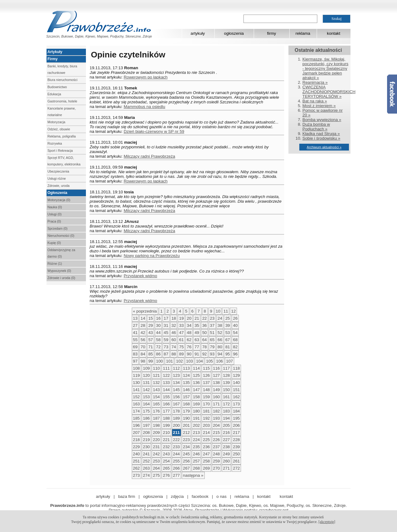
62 (189, 340)
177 (166, 411)
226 (216, 440)
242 (156, 454)
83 (135, 354)
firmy (272, 33)
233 (176, 447)
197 (146, 425)
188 (166, 418)
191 (196, 418)
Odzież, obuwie (59, 129)
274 (146, 475)
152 (136, 397)
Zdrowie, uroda (58, 186)
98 (143, 361)
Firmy (53, 59)
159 (206, 397)
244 (176, 454)
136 (196, 383)
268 (196, 468)
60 (174, 340)
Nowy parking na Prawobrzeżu (152, 256)
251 (136, 461)
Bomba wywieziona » (322, 120)
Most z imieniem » (319, 106)
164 (146, 404)
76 (189, 347)
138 (216, 383)
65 (212, 340)
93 (212, 354)
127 (216, 375)
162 (236, 397)
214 (206, 433)
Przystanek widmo (141, 276)
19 (181, 318)
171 (216, 404)
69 (135, 347)
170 (206, 404)
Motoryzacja (56, 122)
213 (196, 433)
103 (190, 361)
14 (143, 318)
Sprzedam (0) (58, 228)
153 (146, 397)
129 (236, 375)
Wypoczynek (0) (59, 271)
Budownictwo (57, 87)
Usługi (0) (55, 214)
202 (196, 425)
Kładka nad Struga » (321, 134)
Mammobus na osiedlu (145, 107)
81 (227, 347)
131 (146, 383)
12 (233, 311)
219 (146, 440)
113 (186, 368)
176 (156, 411)
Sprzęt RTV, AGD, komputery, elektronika (64, 161)
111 (166, 368)
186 (146, 418)
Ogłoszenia (57, 193)
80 (220, 347)
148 (206, 390)
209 (156, 433)
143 (156, 390)
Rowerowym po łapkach (146, 77)
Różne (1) (55, 264)
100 (159, 361)
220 (156, 440)
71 (151, 347)
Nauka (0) (55, 207)
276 (166, 475)
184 (236, 411)
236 (206, 447)
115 (206, 368)
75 (181, 347)
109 (146, 368)
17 (166, 318)
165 (156, 404)
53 (227, 333)
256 (186, 461)
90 (189, 354)
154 (156, 397)
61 (181, 340)
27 (135, 325)
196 (136, 425)
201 (186, 425)
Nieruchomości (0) (61, 236)
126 (206, 375)
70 (143, 347)
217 (236, 433)
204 (216, 425)
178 (176, 411)
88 (174, 354)
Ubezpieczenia (58, 171)
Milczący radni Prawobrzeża (149, 156)
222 (176, 440)
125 (196, 375)
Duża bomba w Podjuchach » (316, 127)
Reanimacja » (315, 82)
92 (205, 354)
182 (216, 411)
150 (226, 390)
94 (220, 354)
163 (136, 404)
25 (227, 318)
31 (166, 325)
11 (226, 311)
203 (206, 425)
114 (196, 368)
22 (205, 318)
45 (166, 333)
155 (166, 397)
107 (230, 361)
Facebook (392, 94)
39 (227, 325)
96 (235, 354)
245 (186, 454)
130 (136, 383)
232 (166, 447)
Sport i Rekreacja (60, 151)
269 (206, 468)
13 (135, 318)
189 (176, 418)
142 (146, 390)
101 (169, 361)
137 (206, 383)
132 (156, 383)
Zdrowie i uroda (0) (61, 278)
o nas (222, 496)
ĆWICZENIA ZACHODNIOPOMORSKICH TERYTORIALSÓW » (329, 92)
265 (166, 468)
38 (220, 325)
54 (235, 333)
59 (166, 340)
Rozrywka (55, 143)
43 (151, 333)
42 (143, 333)
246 (196, 454)
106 (219, 361)
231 (156, 447)
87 (166, 354)
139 (226, 383)
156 (176, 397)
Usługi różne (57, 178)
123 (176, 375)
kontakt (334, 33)
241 (146, 454)
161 (226, 397)
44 (158, 333)
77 (197, 347)
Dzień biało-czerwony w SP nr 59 (154, 131)
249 (226, 454)
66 (220, 340)
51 (212, 333)
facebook (200, 496)
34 (189, 325)
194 (226, 418)
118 (236, 368)
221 (166, 440)
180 (196, 411)
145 (176, 390)
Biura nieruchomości (62, 80)
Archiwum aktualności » (324, 147)
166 (166, 404)
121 (156, 375)
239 (236, 447)
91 (197, 354)
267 (186, 468)
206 (236, 425)
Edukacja (54, 94)
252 (146, 461)
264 (156, 468)
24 (220, 318)
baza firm (127, 496)
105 (209, 361)
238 (226, 447)
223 (186, 440)
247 (206, 454)
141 (136, 390)
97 (135, 361)
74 (174, 347)
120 (146, 375)
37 (212, 325)
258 (206, 461)
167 (176, 404)
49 (197, 333)
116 (216, 368)
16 (158, 318)
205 (226, 425)
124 (186, 375)
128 (226, 375)
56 (143, 340)
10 (218, 311)
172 (226, 404)
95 (227, 354)
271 (226, 468)
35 (197, 325)
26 (235, 318)
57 (151, 340)
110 (156, 368)
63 (197, 340)
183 (226, 411)
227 (226, 440)
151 (236, 390)
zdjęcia (177, 496)
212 (186, 433)
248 (216, 454)
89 (181, 354)
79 (212, 347)
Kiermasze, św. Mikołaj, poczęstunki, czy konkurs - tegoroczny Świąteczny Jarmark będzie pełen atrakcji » (325, 68)
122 (166, 375)
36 (205, 325)
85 (151, 354)
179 (186, 411)
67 (227, 340)
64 (205, 340)
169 (196, 404)
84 (143, 354)
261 (236, 461)
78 (205, 347)
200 (176, 425)
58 (158, 340)
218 (136, 440)
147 (196, 390)
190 (186, 418)
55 (135, 340)
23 (212, 318)
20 (189, 318)
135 (186, 383)
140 (236, 383)
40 (235, 325)
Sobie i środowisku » (321, 138)
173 (236, 404)
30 (158, 325)
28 (143, 325)
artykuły (198, 33)
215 (216, 433)
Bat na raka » (315, 101)
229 (136, 447)
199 (166, 425)
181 (206, 411)
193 (216, 418)
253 (156, 461)
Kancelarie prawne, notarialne (62, 112)
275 (156, 475)
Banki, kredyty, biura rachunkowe (62, 69)
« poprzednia (145, 311)
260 (226, 461)
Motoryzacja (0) (59, 200)
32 (174, 325)
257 (196, 461)
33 (181, 325)
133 (166, 383)
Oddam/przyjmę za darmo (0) (61, 253)
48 (189, 333)
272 (236, 468)
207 (136, 433)
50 (205, 333)
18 (174, 318)
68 (235, 340)
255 (176, 461)
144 (166, 390)
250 (236, 454)
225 (206, 440)
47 (181, 333)
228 (236, 440)
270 (216, 468)
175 (146, 411)
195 (236, 418)
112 (176, 368)
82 (235, 347)
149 (216, 390)
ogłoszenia (234, 33)
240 (136, 454)
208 (146, 433)
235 (196, 447)
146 (186, 390)
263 (146, 468)
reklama (303, 33)
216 (226, 433)
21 (197, 318)
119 (136, 375)
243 (166, 454)
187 (156, 418)
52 (220, 333)
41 (135, 333)
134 (176, 383)
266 (176, 468)
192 (206, 418)
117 (226, 368)
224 (196, 440)
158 (196, 397)
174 (136, 411)
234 (186, 447)
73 (166, 347)
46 (174, 333)
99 (151, 361)
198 (156, 425)
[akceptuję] (327, 522)
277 (176, 475)
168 (186, 404)
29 (151, 325)
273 (136, 475)
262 (136, 468)
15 (151, 318)
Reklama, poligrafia (62, 136)
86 (158, 354)
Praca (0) (54, 221)
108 (136, 368)
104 (199, 361)
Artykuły (55, 52)
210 (166, 433)
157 (186, 397)
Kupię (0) (54, 243)
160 (216, 397)
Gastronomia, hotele (62, 101)
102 (179, 361)
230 (146, 447)
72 (158, 347)
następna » (193, 475)
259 (216, 461)
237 (216, 447)
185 (136, 418)
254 (166, 461)
